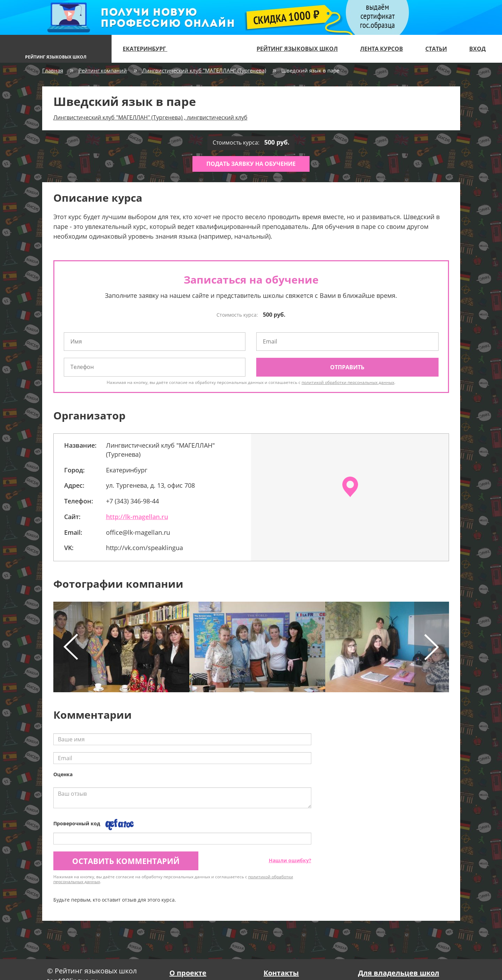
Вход (477, 49)
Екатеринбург (148, 49)
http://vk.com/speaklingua (144, 548)
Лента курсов (382, 49)
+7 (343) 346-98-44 (132, 501)
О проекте (188, 973)
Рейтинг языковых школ (297, 49)
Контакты (281, 973)
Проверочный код (77, 823)
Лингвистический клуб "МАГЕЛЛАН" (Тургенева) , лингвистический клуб (150, 117)
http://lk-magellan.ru (137, 517)
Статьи (436, 49)
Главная (53, 70)
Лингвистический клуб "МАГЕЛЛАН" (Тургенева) (204, 70)
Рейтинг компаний (103, 70)
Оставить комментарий (126, 861)
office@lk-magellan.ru (138, 532)
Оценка (63, 774)
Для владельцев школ (399, 973)
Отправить (347, 367)
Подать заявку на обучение (251, 164)
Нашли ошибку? (290, 860)
